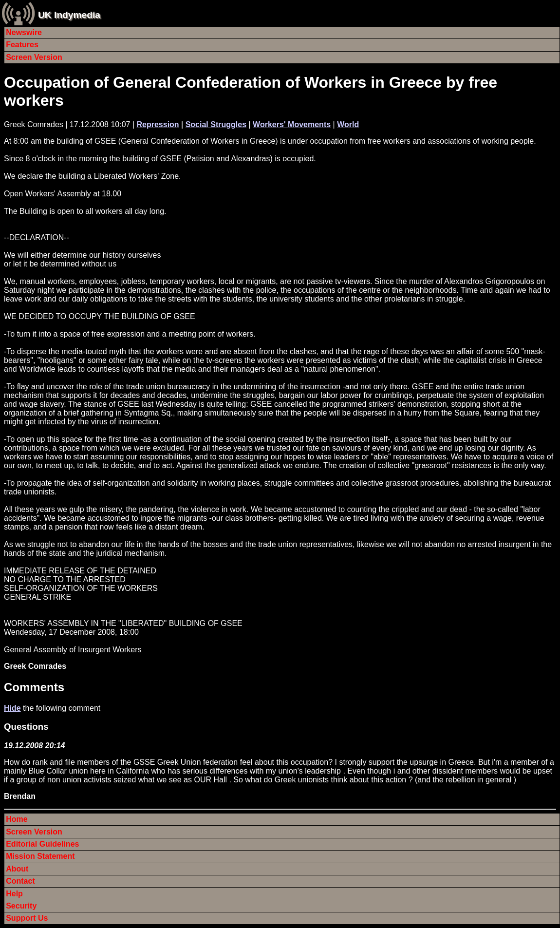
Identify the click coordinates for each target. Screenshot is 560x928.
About (17, 869)
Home (17, 819)
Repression (158, 124)
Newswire (24, 32)
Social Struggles (216, 124)
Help (14, 894)
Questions (26, 727)
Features (22, 45)
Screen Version (34, 57)
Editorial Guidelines (42, 844)
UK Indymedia (69, 15)
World (348, 124)
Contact (20, 881)
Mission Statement (40, 856)
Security (21, 906)
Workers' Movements (292, 124)
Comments (34, 687)
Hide (12, 708)
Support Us (27, 918)
